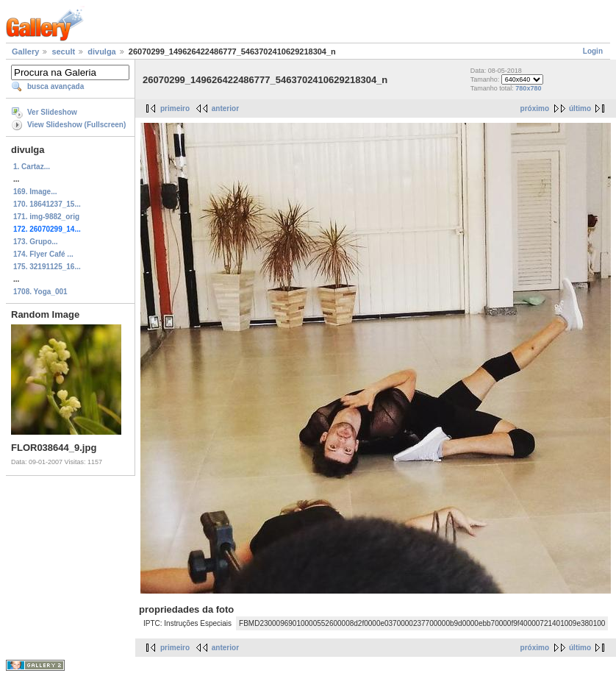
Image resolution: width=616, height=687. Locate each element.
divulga (102, 51)
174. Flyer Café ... (43, 254)
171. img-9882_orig (46, 217)
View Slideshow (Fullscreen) (76, 125)
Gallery (25, 51)
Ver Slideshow (52, 112)
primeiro (175, 108)
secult (63, 51)
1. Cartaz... (32, 167)
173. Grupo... (36, 242)
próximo (535, 108)
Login (593, 51)
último (580, 108)
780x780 (528, 88)
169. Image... (35, 192)
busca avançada (55, 86)
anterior (225, 108)
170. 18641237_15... (47, 204)
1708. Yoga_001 (40, 292)
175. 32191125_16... (47, 267)
